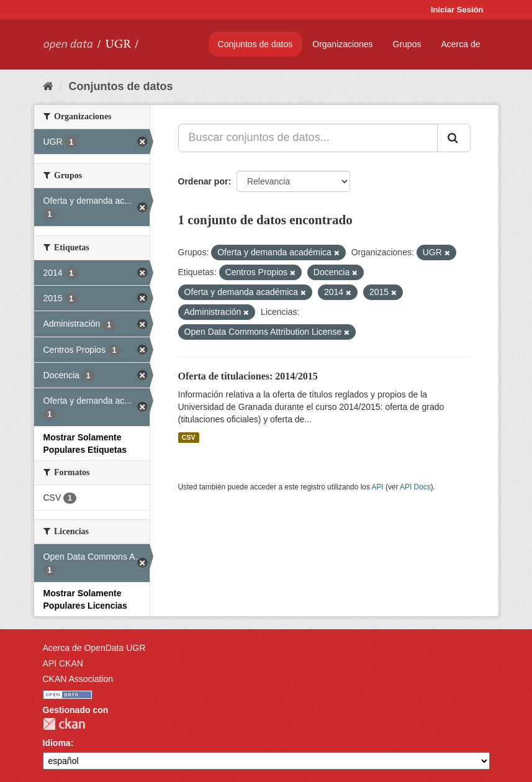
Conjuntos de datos (255, 44)
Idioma (57, 743)
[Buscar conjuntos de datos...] (308, 138)
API (377, 487)
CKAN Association (78, 679)
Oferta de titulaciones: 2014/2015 (248, 376)
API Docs (415, 487)
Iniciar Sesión (457, 10)
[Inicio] (48, 86)
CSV (189, 437)
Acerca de (460, 44)
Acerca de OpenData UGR (94, 648)
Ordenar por (203, 181)
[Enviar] (454, 138)
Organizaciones (342, 44)
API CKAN (63, 663)
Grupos (407, 44)
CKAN (64, 724)
